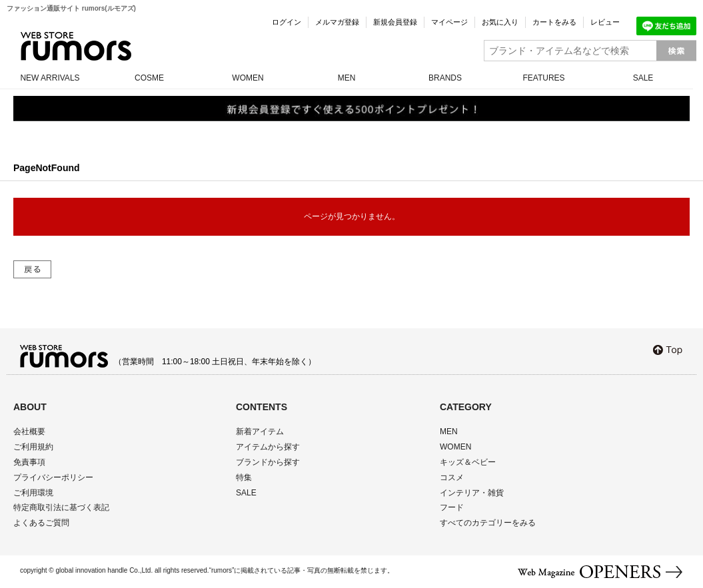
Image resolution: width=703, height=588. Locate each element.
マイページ (449, 22)
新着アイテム (260, 432)
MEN (347, 78)
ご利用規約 (33, 447)
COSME (149, 78)
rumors (76, 46)
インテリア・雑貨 (472, 493)
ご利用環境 (33, 493)
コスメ (452, 477)
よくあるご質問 (41, 523)
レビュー (605, 22)
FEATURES (543, 78)
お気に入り (500, 22)
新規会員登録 (395, 22)
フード (452, 507)
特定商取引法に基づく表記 (61, 507)
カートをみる (554, 22)
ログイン (287, 22)
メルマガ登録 (337, 22)
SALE (643, 78)
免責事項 (29, 462)
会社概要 (29, 432)
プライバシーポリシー (53, 477)
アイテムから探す (268, 447)
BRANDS (445, 78)
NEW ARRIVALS (50, 78)
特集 (244, 477)
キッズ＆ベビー (468, 462)
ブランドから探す (268, 462)
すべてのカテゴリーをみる (488, 523)
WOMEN (248, 78)
